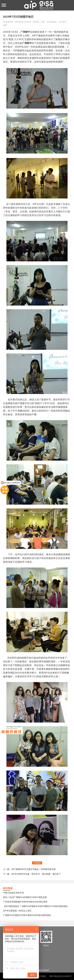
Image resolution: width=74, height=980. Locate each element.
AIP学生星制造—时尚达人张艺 (17, 911)
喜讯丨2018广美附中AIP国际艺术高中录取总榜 (25, 897)
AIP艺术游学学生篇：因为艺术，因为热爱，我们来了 (36, 874)
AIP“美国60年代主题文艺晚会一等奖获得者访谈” (34, 869)
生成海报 (37, 863)
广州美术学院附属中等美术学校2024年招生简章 (25, 902)
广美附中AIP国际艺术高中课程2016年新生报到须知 (27, 915)
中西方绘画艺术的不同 (13, 893)
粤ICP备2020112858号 (60, 976)
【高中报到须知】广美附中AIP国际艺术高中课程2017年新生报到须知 (35, 906)
